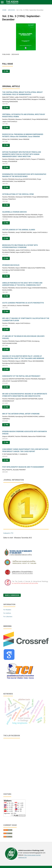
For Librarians (8, 617)
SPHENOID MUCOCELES (11, 265)
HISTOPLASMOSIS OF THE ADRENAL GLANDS (19, 230)
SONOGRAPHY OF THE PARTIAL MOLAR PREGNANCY (21, 376)
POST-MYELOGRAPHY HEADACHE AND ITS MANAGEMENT (23, 467)
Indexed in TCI (8, 533)
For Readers (7, 610)
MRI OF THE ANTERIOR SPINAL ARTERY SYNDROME (21, 414)
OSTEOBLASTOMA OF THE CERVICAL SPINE (18, 194)
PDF (7, 71)
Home (4, 10)
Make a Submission (12, 595)
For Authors (7, 613)
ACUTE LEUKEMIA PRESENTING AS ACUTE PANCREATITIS (23, 303)
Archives (11, 10)
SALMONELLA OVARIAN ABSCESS (14, 212)
